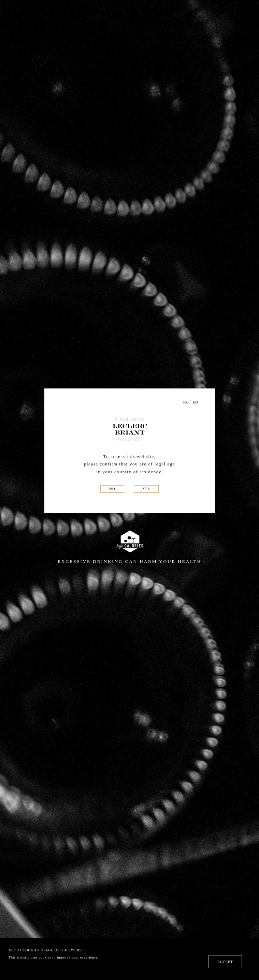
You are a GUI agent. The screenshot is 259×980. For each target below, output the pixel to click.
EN (196, 402)
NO (112, 489)
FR (186, 403)
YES (146, 489)
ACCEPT (225, 962)
